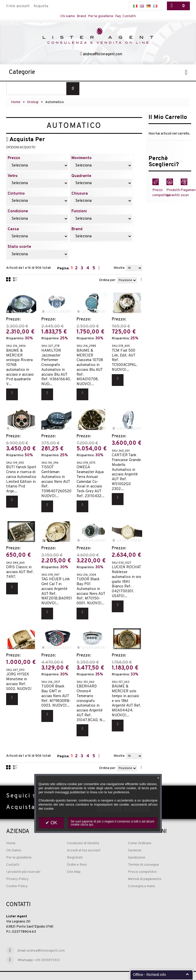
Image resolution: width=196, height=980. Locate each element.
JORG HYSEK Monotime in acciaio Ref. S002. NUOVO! (19, 673)
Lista (15, 282)
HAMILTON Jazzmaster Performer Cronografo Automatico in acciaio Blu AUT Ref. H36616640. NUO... (56, 368)
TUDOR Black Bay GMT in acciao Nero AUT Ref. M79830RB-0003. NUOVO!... (56, 687)
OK (53, 823)
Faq (120, 16)
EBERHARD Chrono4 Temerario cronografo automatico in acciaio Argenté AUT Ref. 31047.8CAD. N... (91, 695)
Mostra (119, 271)
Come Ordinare (140, 833)
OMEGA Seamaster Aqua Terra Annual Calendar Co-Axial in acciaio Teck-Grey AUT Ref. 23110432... (90, 479)
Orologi (33, 105)
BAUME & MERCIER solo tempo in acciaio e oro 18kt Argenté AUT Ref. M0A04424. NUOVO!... (126, 692)
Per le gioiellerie (101, 16)
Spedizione (137, 848)
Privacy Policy (17, 869)
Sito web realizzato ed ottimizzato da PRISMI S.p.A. (40, 972)
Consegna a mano (142, 876)
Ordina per (107, 283)
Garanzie (135, 840)
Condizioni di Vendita (83, 833)
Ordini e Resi (77, 855)
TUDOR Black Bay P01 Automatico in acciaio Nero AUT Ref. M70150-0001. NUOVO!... (91, 586)
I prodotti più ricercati (23, 862)
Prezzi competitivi (142, 862)
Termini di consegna (143, 855)
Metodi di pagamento (145, 869)
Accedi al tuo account (84, 840)
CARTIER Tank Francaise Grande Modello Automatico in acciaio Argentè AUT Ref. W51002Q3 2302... (126, 470)
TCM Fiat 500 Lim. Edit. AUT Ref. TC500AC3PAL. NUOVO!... (125, 361)
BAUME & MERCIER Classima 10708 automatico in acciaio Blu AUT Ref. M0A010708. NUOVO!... (90, 368)
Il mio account (18, 6)
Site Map (74, 862)
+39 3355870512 (47, 950)
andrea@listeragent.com (103, 57)
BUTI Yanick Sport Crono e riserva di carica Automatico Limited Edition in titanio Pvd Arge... (21, 477)
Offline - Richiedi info (149, 975)
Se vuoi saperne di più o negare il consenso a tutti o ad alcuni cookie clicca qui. (112, 823)
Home (16, 105)
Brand (80, 16)
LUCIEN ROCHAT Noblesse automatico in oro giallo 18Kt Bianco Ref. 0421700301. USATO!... (126, 576)
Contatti (133, 16)
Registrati (75, 848)
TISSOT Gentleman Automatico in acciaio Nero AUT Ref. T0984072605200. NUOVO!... (58, 479)
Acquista (41, 6)
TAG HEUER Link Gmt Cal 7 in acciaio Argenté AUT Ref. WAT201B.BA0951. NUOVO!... (57, 586)
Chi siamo (64, 16)
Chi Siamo (14, 840)
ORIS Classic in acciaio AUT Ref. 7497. (20, 567)
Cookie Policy (17, 876)
